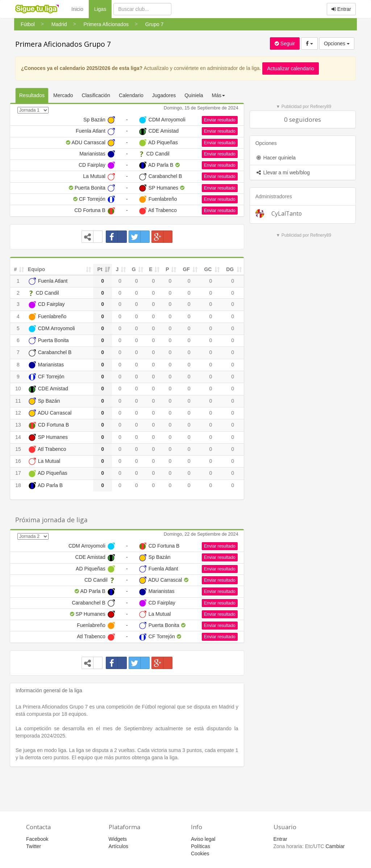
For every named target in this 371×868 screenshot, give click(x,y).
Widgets (118, 839)
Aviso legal (203, 839)
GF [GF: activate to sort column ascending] (186, 269)
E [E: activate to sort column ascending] (151, 269)
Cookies (200, 854)
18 (18, 485)
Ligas (103, 9)
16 (18, 461)
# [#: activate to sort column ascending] (16, 269)
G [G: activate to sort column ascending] (134, 269)
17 (18, 473)
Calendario (131, 95)
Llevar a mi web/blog (283, 173)
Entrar (341, 9)
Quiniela (194, 95)
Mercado (63, 95)
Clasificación (96, 95)
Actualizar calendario (291, 68)
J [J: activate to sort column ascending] (117, 269)
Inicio (77, 9)
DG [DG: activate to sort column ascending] (230, 269)
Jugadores (164, 95)
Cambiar (335, 846)
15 (18, 449)
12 (18, 413)
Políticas (201, 846)
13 (18, 425)
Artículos (118, 846)
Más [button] (218, 95)
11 (18, 401)
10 (18, 389)
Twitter (34, 846)
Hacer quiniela (276, 158)
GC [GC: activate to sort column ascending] (208, 269)
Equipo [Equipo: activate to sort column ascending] (36, 269)
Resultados (32, 95)
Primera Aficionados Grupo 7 (63, 44)
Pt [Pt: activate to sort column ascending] (100, 269)
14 (18, 437)
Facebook (37, 839)
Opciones (337, 43)
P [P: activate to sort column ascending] (167, 269)
